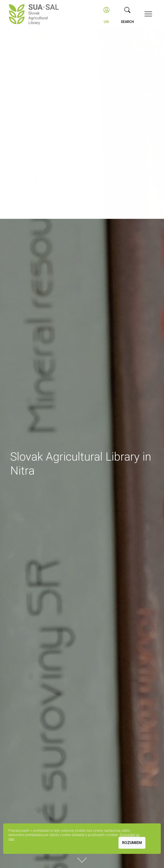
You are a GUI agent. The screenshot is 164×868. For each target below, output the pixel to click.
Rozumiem (132, 843)
